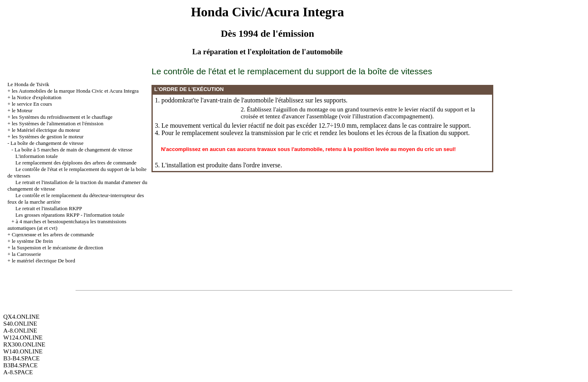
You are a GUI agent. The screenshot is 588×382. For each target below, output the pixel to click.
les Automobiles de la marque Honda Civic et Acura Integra (75, 91)
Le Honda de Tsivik (28, 84)
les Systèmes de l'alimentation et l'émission (58, 123)
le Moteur (22, 110)
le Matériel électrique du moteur (46, 130)
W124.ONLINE (23, 338)
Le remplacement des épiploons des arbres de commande (76, 163)
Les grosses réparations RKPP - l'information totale (70, 215)
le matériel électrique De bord (43, 261)
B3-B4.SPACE (21, 358)
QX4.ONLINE (21, 317)
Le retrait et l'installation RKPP (49, 208)
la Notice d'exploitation (37, 97)
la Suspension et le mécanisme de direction (58, 248)
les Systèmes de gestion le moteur (48, 137)
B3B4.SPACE (20, 365)
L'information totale (37, 156)
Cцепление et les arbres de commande (53, 234)
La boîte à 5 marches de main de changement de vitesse (73, 150)
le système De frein (32, 241)
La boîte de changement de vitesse (47, 143)
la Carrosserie (27, 254)
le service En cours (32, 104)
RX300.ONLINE (24, 344)
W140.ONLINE (23, 351)
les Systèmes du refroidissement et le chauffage (62, 117)
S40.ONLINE (20, 324)
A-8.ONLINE (20, 331)
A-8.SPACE (18, 372)
